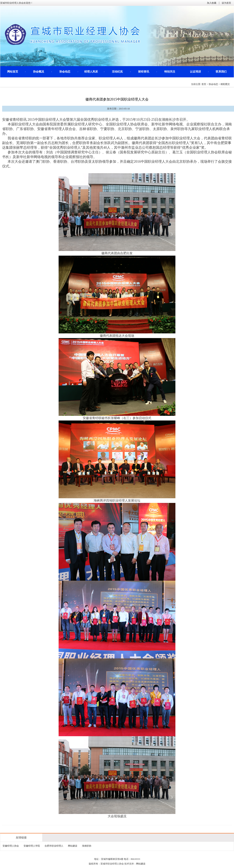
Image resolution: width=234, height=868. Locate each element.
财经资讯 (144, 72)
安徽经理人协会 (11, 846)
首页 (204, 84)
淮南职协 (87, 846)
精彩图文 (225, 84)
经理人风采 (91, 72)
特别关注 (170, 72)
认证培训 (195, 72)
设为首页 (226, 3)
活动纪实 (117, 72)
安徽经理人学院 (32, 846)
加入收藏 (212, 3)
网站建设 (73, 846)
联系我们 (221, 72)
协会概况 (39, 72)
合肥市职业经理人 (54, 846)
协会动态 (65, 72)
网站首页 (13, 72)
